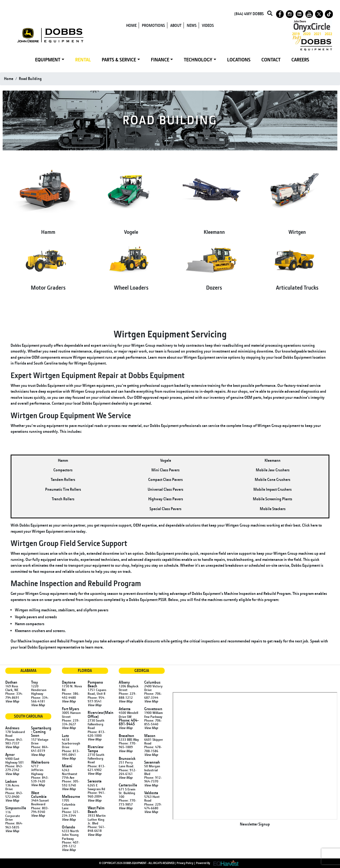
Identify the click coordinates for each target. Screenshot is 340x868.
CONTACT (271, 60)
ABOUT (176, 25)
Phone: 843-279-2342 (14, 768)
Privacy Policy (185, 863)
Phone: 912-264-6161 (127, 772)
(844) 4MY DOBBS (249, 14)
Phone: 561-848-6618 (96, 829)
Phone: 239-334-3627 (71, 722)
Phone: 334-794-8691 (14, 695)
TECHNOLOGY (198, 60)
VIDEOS (208, 25)
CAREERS (300, 60)
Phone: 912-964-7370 (153, 779)
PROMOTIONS (153, 25)
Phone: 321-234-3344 (71, 814)
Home (9, 79)
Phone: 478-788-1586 (153, 749)
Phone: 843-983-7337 (14, 741)
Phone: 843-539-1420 (40, 779)
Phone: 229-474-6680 (153, 806)
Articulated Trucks (297, 287)
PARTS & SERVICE (119, 60)
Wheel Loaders (131, 287)
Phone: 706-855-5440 (153, 722)
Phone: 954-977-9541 (96, 699)
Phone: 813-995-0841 (71, 753)
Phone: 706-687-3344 (153, 695)
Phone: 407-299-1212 (71, 844)
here (314, 525)
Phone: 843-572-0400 (14, 795)
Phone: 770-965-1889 (127, 745)
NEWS (192, 25)
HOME (131, 25)
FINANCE (160, 60)
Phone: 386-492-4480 (71, 695)
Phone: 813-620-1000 (96, 734)
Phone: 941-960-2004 (96, 794)
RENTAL (83, 60)
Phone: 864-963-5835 (14, 825)
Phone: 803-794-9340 (40, 810)
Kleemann (214, 232)
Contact (58, 403)
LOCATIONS (239, 60)
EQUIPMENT (48, 60)
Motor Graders (48, 287)
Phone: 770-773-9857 (127, 802)
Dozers (214, 287)
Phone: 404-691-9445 (129, 722)
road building (30, 79)
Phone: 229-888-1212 (127, 695)
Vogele (131, 232)
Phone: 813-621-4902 (96, 768)
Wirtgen (297, 232)
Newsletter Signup (255, 824)
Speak (315, 641)
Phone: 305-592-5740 (71, 783)
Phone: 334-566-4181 (40, 699)
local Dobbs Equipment (293, 357)
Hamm (48, 232)
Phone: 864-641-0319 (40, 749)
